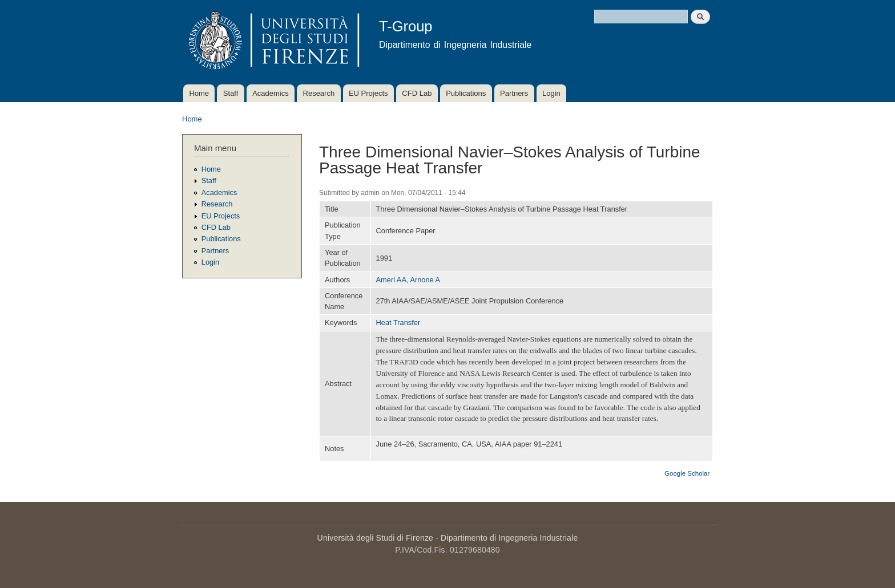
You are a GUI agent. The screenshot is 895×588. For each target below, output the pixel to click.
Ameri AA (391, 280)
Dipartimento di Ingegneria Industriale (509, 538)
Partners (514, 93)
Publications (466, 93)
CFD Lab (417, 93)
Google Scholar (687, 473)
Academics (271, 93)
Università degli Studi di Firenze (375, 538)
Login (551, 93)
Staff (231, 93)
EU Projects (368, 93)
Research (319, 93)
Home (199, 93)
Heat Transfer (398, 323)
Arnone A (425, 280)
